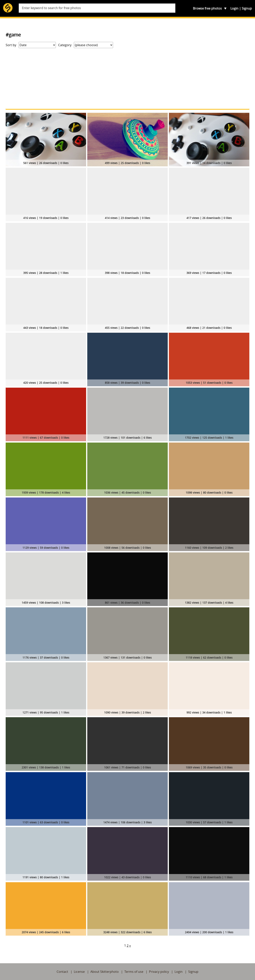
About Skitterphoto (105, 972)
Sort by (11, 45)
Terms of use (134, 972)
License (79, 972)
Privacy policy (159, 972)
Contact (62, 972)
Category (65, 45)
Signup (247, 8)
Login (234, 8)
